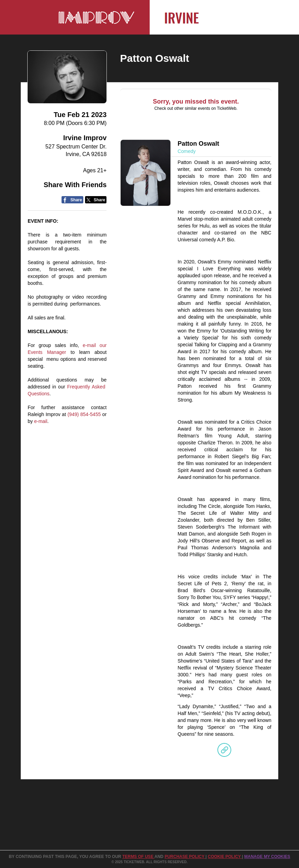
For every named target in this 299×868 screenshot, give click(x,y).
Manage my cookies (267, 857)
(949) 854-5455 (84, 414)
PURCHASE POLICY (185, 857)
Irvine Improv (85, 138)
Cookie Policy (225, 857)
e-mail (41, 421)
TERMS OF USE (138, 857)
